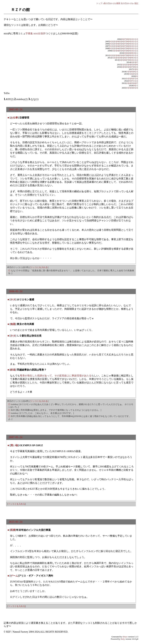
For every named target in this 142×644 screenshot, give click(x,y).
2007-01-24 (16, 437)
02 (113, 41)
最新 (118, 3)
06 (122, 39)
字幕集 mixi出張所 (35, 33)
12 (137, 39)
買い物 (14, 445)
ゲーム (14, 576)
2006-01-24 (16, 291)
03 (115, 41)
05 (120, 41)
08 (127, 39)
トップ (99, 3)
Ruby (123, 639)
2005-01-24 (16, 109)
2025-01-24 (16, 522)
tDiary (125, 637)
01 (111, 41)
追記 (136, 3)
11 (134, 39)
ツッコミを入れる (39, 267)
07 (125, 39)
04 (118, 41)
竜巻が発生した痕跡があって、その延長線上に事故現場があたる (56, 376)
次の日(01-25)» (127, 3)
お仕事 (14, 118)
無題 (13, 324)
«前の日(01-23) (109, 3)
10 (132, 39)
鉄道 (13, 370)
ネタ (13, 299)
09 (130, 39)
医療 (13, 530)
